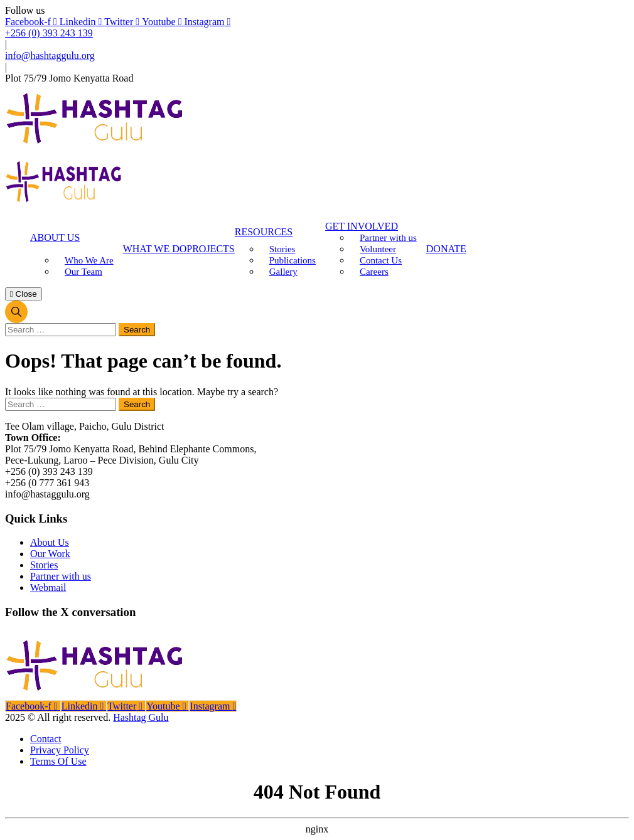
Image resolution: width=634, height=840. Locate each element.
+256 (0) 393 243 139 (49, 33)
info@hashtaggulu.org (50, 56)
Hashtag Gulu (141, 717)
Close (24, 294)
